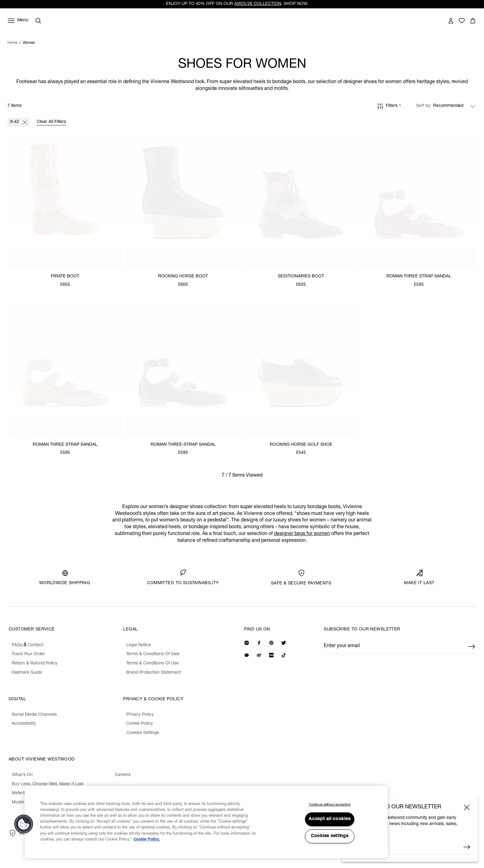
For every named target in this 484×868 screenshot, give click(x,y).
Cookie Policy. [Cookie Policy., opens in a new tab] (147, 840)
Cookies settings (330, 836)
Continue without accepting (330, 805)
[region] (206, 822)
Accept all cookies (330, 819)
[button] (24, 824)
